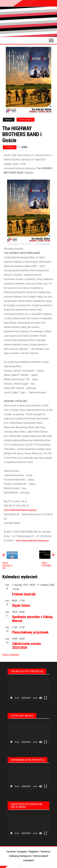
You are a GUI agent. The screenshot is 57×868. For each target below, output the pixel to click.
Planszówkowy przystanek (30, 632)
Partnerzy (45, 852)
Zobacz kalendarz (11, 655)
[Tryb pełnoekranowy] (45, 698)
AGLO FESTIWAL (46, 564)
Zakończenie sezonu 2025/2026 (26, 646)
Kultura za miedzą (26, 120)
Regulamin (34, 852)
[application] (28, 689)
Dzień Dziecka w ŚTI (7, 566)
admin (24, 147)
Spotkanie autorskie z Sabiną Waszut (32, 619)
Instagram (22, 852)
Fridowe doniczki (24, 594)
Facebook (11, 852)
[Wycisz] (41, 698)
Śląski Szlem (21, 606)
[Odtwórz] (12, 698)
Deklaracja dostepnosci (20, 856)
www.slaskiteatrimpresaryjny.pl (20, 510)
